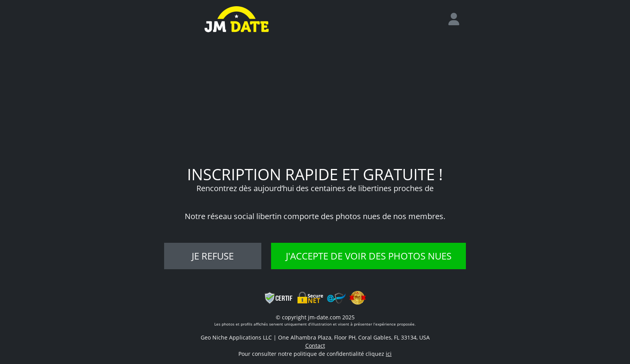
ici (389, 354)
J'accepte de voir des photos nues (369, 256)
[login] (457, 19)
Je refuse (213, 256)
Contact (315, 346)
